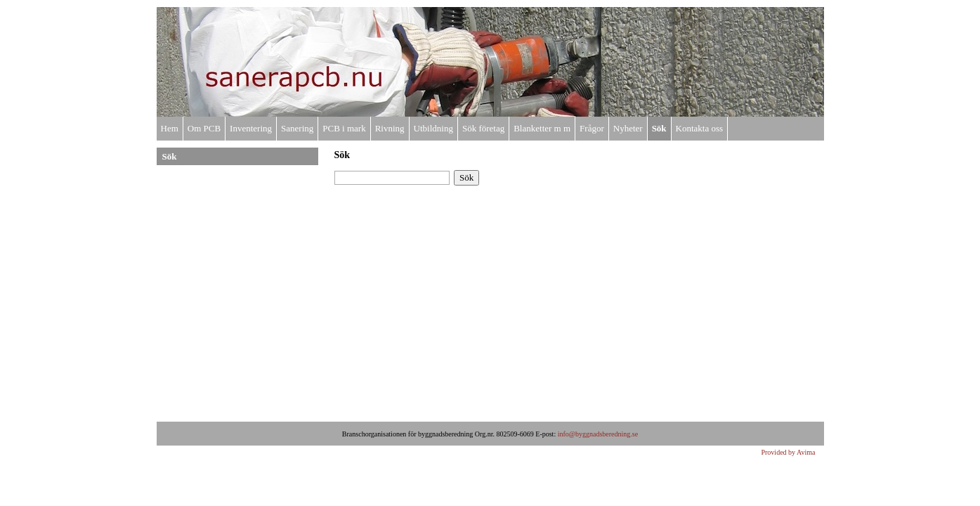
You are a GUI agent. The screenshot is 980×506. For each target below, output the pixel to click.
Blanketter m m (542, 128)
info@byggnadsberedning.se (598, 434)
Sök (659, 128)
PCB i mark (344, 128)
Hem (170, 128)
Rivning (390, 128)
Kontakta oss (700, 128)
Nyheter (628, 128)
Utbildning (433, 128)
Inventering (251, 128)
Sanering (297, 128)
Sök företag (483, 128)
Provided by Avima (788, 452)
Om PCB (204, 128)
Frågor (592, 128)
